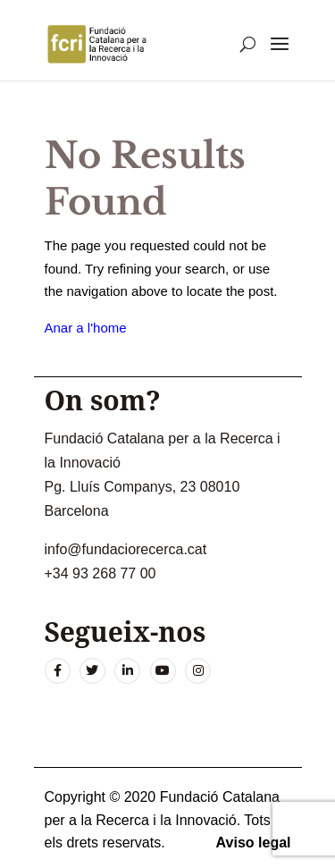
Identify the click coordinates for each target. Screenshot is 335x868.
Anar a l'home (86, 328)
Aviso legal (254, 843)
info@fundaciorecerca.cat (126, 549)
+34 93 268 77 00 (100, 573)
